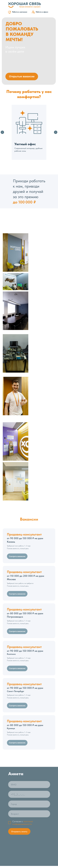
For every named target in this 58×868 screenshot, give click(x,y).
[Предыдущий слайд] (2, 132)
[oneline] (29, 676)
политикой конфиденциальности (23, 695)
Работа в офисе (42, 12)
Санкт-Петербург (25, 560)
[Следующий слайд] (56, 132)
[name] (29, 657)
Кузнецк (25, 597)
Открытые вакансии (22, 76)
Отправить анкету (19, 704)
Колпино (25, 523)
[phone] (29, 667)
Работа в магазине (20, 12)
